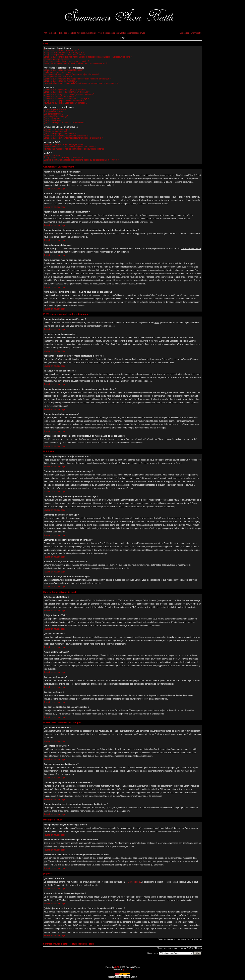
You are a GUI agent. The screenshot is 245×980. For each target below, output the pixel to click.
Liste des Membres (68, 33)
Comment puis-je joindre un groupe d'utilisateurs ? (66, 136)
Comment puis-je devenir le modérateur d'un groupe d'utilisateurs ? (73, 138)
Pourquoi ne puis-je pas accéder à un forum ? (64, 101)
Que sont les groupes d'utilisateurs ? (60, 134)
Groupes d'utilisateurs (87, 33)
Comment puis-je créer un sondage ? (60, 96)
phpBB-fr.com (128, 970)
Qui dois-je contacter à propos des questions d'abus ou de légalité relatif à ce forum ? (81, 160)
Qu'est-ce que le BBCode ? (56, 109)
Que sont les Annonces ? (55, 118)
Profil (100, 33)
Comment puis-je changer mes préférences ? (64, 70)
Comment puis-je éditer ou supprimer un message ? (67, 92)
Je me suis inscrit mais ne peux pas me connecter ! (66, 61)
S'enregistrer (197, 33)
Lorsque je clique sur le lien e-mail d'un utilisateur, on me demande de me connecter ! (81, 83)
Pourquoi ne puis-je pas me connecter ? (61, 50)
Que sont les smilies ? (53, 114)
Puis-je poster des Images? (56, 116)
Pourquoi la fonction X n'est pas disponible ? (63, 158)
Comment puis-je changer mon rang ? (60, 81)
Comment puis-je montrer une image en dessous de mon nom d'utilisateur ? (77, 79)
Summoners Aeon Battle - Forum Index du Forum (69, 944)
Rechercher (53, 33)
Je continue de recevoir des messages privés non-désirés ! (70, 147)
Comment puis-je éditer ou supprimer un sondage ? (66, 98)
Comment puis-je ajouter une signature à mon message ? (69, 94)
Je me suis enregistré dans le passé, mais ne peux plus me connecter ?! (76, 63)
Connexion (185, 33)
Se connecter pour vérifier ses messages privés (124, 33)
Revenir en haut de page (55, 189)
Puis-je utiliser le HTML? (54, 112)
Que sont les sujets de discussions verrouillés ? (65, 123)
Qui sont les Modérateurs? (55, 131)
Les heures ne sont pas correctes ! (59, 72)
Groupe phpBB (135, 882)
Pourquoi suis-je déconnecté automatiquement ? (65, 55)
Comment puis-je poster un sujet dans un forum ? (65, 90)
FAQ (45, 33)
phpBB (117, 967)
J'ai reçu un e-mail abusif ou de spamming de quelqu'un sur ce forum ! (75, 149)
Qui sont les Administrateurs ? (57, 129)
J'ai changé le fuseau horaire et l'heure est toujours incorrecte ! (71, 74)
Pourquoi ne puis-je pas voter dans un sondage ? (65, 103)
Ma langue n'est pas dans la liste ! (59, 77)
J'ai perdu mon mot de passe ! (57, 59)
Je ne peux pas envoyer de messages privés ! (64, 145)
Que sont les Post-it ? (53, 120)
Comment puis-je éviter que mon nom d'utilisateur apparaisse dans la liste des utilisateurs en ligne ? (88, 57)
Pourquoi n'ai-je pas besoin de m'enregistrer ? (64, 52)
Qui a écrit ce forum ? (53, 155)
